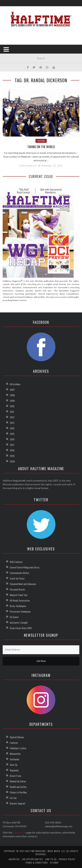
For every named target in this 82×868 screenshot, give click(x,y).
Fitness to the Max (18, 792)
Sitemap (54, 863)
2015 (12, 434)
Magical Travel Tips (19, 595)
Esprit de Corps (17, 578)
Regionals (14, 770)
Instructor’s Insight (19, 622)
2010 (12, 406)
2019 (12, 456)
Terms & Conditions (36, 863)
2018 (12, 450)
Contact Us (19, 832)
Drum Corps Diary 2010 (21, 628)
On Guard (14, 617)
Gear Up (14, 765)
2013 (12, 423)
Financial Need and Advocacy (23, 584)
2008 (12, 395)
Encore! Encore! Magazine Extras (25, 567)
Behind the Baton (18, 781)
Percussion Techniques (20, 611)
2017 (12, 445)
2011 (12, 412)
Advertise (14, 859)
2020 (12, 461)
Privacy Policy (67, 859)
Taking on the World (41, 147)
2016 (12, 439)
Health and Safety (18, 787)
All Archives (15, 384)
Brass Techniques (18, 606)
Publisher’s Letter (18, 748)
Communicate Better (20, 573)
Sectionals (15, 759)
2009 (12, 401)
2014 (12, 428)
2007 (12, 390)
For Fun (13, 798)
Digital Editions (17, 737)
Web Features (16, 562)
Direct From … (16, 776)
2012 (12, 417)
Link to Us (51, 859)
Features (41, 141)
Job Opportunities (32, 859)
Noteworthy (15, 754)
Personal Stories (17, 589)
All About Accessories (20, 600)
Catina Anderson (28, 166)
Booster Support (18, 803)
